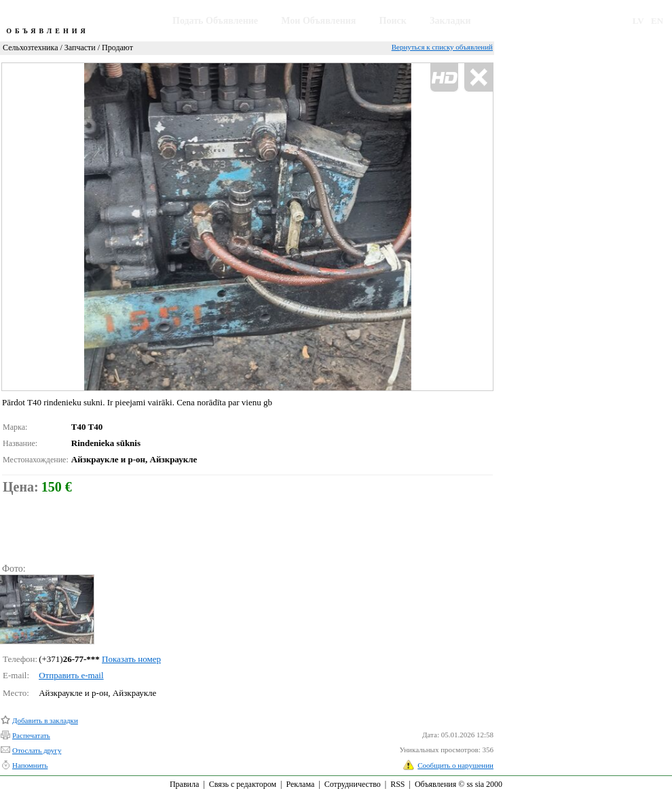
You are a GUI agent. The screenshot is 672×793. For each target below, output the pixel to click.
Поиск (393, 21)
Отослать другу (37, 750)
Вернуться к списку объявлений (442, 47)
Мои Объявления (318, 21)
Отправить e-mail (71, 675)
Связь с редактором (243, 784)
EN (657, 21)
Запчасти (80, 48)
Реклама (300, 784)
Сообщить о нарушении (455, 765)
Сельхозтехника (30, 48)
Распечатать (31, 735)
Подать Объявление (215, 21)
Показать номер (131, 659)
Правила (184, 784)
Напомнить (30, 765)
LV (638, 21)
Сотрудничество (353, 784)
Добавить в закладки (45, 720)
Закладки (450, 21)
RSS (397, 784)
